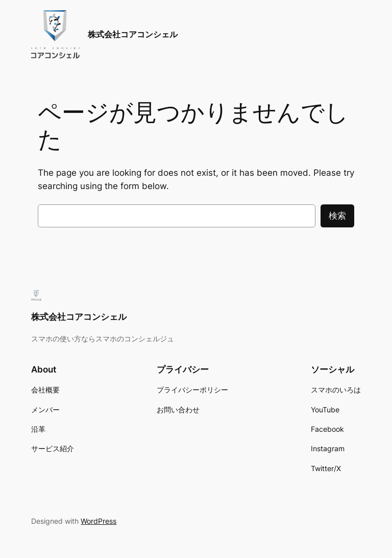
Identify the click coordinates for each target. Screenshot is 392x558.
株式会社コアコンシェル (133, 34)
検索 (337, 216)
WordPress (99, 521)
